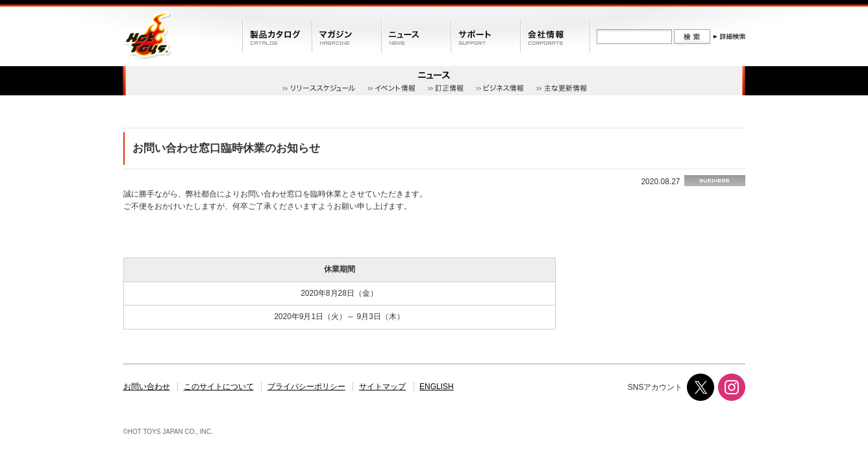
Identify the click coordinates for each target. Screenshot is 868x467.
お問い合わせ (147, 387)
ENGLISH (437, 387)
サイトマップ (382, 387)
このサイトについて (219, 387)
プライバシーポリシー (306, 387)
